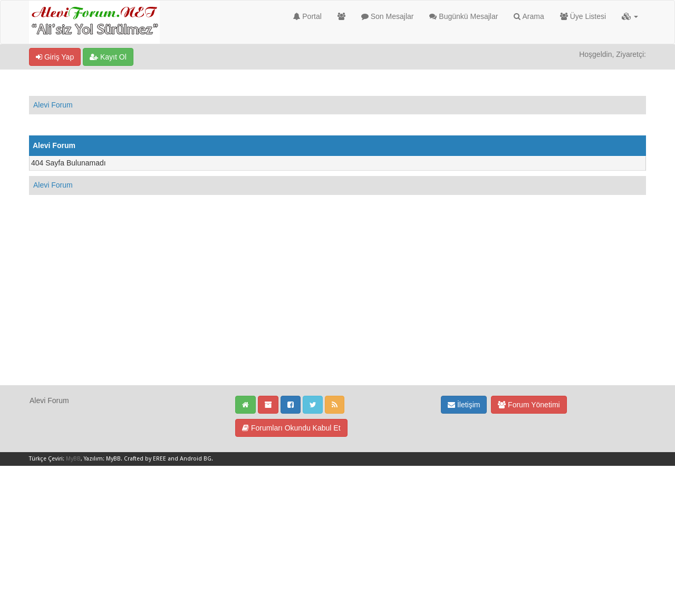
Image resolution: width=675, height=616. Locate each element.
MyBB (73, 459)
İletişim (464, 405)
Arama (529, 16)
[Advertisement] (337, 311)
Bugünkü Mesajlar (464, 16)
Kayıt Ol (108, 57)
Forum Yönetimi (529, 405)
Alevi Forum (53, 105)
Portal (307, 16)
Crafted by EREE (145, 459)
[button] (630, 16)
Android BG (196, 459)
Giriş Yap (55, 57)
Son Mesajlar (388, 16)
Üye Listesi (583, 16)
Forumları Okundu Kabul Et (291, 428)
